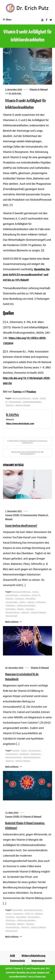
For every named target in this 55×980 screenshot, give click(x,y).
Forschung (19, 599)
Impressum (38, 961)
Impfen (22, 603)
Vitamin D (10, 405)
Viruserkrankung (12, 613)
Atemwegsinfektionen (21, 398)
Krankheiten (11, 609)
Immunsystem (15, 402)
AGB (12, 956)
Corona (35, 398)
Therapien (30, 609)
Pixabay (31, 392)
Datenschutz (18, 961)
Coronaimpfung (12, 596)
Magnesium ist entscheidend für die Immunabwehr (27, 453)
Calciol (24, 751)
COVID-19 (18, 516)
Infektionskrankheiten (32, 402)
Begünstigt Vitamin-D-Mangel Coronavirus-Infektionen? (28, 442)
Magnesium (36, 755)
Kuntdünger (24, 755)
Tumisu (17, 392)
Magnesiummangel (14, 758)
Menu (7, 19)
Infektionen (10, 606)
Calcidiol (16, 751)
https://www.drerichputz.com (20, 424)
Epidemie (9, 599)
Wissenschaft (11, 616)
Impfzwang (41, 603)
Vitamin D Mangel (23, 405)
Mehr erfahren (13, 622)
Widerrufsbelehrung (33, 956)
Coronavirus (25, 596)
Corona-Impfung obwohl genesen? (21, 526)
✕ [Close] (52, 973)
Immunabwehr (34, 751)
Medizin (21, 609)
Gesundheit (30, 599)
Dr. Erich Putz (15, 93)
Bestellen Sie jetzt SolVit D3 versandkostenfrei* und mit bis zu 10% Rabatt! (26, 275)
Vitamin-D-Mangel (39, 89)
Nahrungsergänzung (32, 758)
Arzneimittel (17, 911)
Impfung (31, 603)
